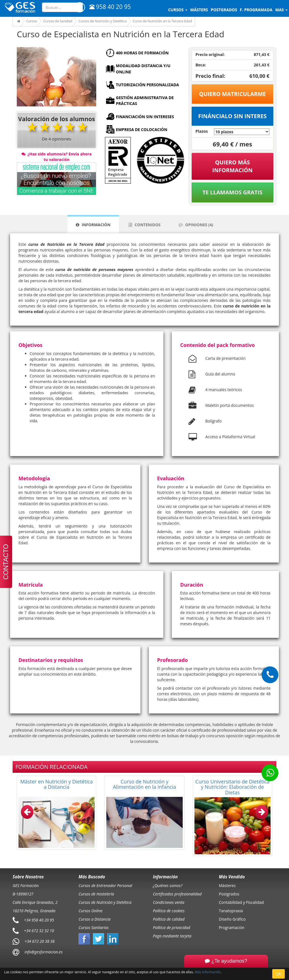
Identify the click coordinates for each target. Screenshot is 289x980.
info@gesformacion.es (43, 952)
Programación (232, 928)
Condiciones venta (169, 902)
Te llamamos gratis (232, 192)
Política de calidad (169, 919)
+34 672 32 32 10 (39, 931)
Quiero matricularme (233, 94)
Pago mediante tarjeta (172, 936)
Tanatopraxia (231, 911)
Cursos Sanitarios (94, 928)
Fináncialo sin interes (233, 116)
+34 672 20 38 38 (40, 941)
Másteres (227, 886)
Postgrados (229, 894)
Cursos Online (91, 911)
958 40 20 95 (110, 7)
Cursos (178, 10)
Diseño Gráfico (232, 919)
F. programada (256, 10)
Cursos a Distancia (95, 919)
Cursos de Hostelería (96, 894)
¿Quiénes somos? (168, 886)
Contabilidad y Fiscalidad (241, 902)
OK (279, 974)
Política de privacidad (172, 928)
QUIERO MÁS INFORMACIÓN (232, 166)
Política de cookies (169, 911)
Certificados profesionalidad (177, 894)
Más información (208, 972)
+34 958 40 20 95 (39, 920)
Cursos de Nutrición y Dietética (105, 902)
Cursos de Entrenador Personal (105, 886)
